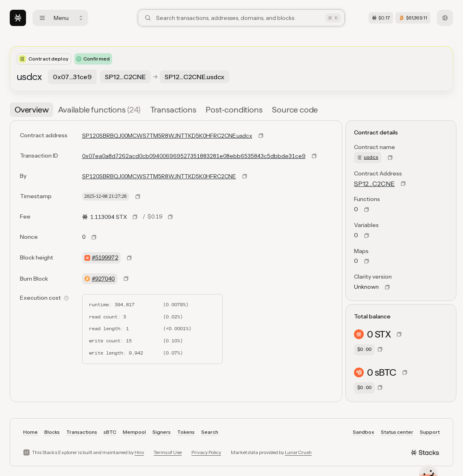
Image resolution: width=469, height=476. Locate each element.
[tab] (31, 110)
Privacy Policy (206, 452)
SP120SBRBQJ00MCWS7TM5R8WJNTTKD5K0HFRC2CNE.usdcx (167, 136)
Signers (162, 432)
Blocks (52, 432)
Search (210, 432)
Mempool (134, 432)
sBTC (110, 432)
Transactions (82, 432)
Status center (397, 432)
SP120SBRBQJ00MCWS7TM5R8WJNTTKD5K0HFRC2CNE (159, 176)
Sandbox (364, 432)
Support (430, 432)
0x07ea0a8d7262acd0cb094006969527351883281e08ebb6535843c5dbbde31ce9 (194, 156)
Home (30, 432)
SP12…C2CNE (374, 184)
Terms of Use (168, 452)
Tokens (186, 432)
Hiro (139, 452)
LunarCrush (298, 452)
